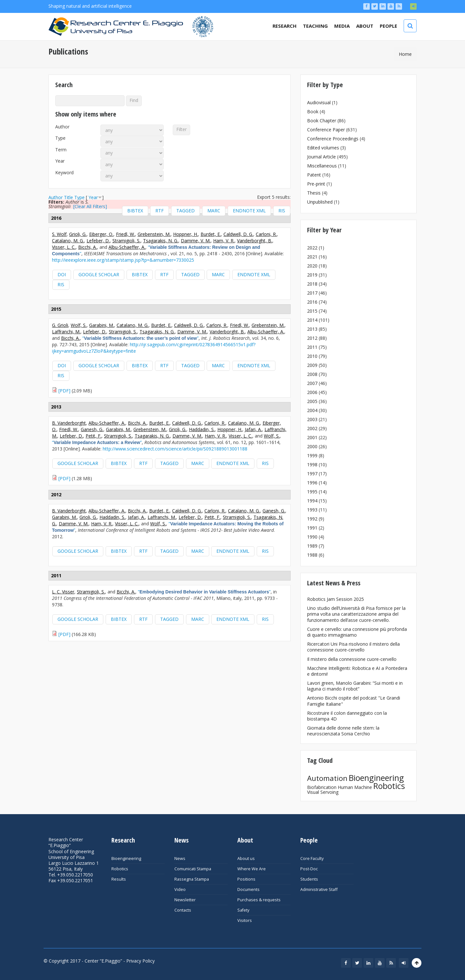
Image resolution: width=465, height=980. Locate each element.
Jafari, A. (253, 429)
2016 (312, 302)
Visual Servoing (323, 792)
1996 (312, 483)
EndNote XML (249, 211)
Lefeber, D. (98, 241)
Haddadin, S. (202, 429)
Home (405, 54)
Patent (314, 175)
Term (61, 150)
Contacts (183, 910)
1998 (312, 465)
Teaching (315, 26)
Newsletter (185, 900)
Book (313, 111)
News (180, 859)
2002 (312, 428)
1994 (312, 501)
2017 (312, 293)
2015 (312, 311)
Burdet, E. (211, 234)
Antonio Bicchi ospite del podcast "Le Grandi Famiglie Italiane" (354, 701)
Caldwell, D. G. (238, 234)
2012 (312, 338)
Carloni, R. (266, 234)
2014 (312, 320)
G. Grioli (60, 325)
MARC (214, 211)
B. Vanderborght (69, 423)
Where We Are (252, 869)
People (388, 26)
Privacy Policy (140, 961)
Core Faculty (312, 859)
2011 (312, 347)
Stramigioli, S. (126, 241)
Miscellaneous (322, 166)
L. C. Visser (63, 592)
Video (180, 889)
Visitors (245, 920)
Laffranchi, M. (66, 332)
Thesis (314, 193)
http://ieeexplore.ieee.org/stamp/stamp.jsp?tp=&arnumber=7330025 (123, 260)
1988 (312, 555)
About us (246, 859)
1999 (312, 455)
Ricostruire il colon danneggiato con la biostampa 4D (347, 716)
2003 (312, 419)
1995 (312, 492)
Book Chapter (322, 121)
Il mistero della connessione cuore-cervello (352, 659)
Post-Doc (309, 869)
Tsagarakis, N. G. (161, 241)
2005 (312, 401)
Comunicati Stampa (193, 869)
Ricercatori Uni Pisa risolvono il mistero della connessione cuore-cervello (353, 647)
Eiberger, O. (101, 234)
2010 (312, 356)
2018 (312, 284)
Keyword (64, 173)
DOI (62, 274)
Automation (327, 778)
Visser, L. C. (64, 247)
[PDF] (64, 391)
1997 (312, 474)
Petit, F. (93, 436)
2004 (312, 410)
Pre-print (316, 184)
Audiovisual (319, 102)
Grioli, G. (78, 234)
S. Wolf (59, 234)
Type (60, 138)
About (365, 26)
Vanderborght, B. (255, 241)
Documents (248, 889)
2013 (312, 329)
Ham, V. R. (224, 241)
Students (309, 879)
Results (119, 879)
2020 (312, 266)
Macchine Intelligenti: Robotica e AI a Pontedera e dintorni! (357, 671)
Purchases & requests (259, 900)
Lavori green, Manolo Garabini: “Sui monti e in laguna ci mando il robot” (355, 686)
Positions (246, 879)
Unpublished (320, 202)
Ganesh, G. (92, 429)
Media (342, 26)
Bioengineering (376, 778)
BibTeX (135, 211)
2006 (312, 392)
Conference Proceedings (333, 139)
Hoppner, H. (186, 234)
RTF (160, 211)
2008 (312, 374)
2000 (312, 446)
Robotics (389, 786)
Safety (243, 910)
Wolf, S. (79, 325)
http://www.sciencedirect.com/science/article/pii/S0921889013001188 (175, 449)
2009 (312, 365)
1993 (312, 510)
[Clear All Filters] (90, 206)
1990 (312, 537)
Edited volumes (323, 148)
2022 (312, 248)
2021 (312, 257)
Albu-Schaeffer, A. (127, 247)
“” (140, 338)
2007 (312, 383)
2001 (312, 437)
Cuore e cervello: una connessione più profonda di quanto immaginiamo (357, 632)
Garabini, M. (102, 325)
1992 (312, 519)
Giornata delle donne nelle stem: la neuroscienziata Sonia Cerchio (343, 731)
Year (60, 161)
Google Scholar (99, 274)
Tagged (186, 211)
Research (284, 26)
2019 (312, 275)
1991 (312, 528)
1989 (312, 546)
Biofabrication (322, 787)
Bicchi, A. (88, 247)
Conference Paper (326, 130)
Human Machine (355, 787)
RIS (282, 211)
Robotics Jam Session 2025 (336, 599)
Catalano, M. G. (68, 241)
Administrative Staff (319, 889)
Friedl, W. (125, 234)
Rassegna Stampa (192, 879)
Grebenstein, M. (154, 234)
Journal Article (321, 157)
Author (62, 127)
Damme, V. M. (196, 241)
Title (68, 197)
